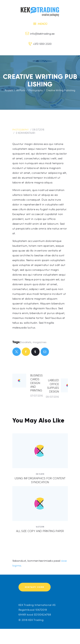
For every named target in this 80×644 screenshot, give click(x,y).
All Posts (21, 90)
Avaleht (9, 90)
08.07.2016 (38, 130)
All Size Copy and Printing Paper (40, 531)
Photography (36, 90)
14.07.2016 (40, 527)
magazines (40, 342)
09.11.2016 (40, 474)
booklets (26, 342)
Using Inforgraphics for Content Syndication (40, 480)
